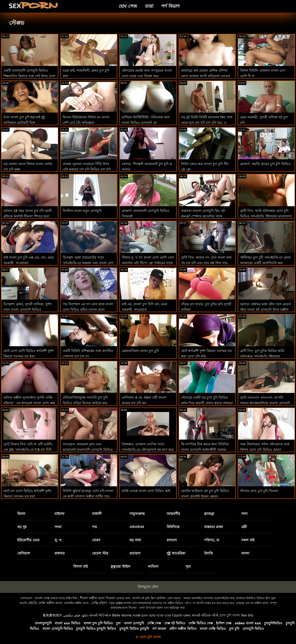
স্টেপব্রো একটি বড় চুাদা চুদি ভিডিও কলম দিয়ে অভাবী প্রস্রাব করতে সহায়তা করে (207, 403)
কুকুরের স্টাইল (120, 566)
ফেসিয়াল (24, 553)
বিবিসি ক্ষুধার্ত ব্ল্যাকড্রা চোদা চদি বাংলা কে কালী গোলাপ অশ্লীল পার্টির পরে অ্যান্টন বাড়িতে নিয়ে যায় (88, 496)
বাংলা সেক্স (42, 598)
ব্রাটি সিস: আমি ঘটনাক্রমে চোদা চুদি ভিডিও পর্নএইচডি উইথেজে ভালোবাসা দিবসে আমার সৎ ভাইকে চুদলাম (266, 216)
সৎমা (58, 527)
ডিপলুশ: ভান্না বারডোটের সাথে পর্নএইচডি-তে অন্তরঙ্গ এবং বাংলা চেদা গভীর (88, 263)
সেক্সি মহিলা (99, 603)
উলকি (208, 553)
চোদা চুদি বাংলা (230, 615)
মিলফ (21, 514)
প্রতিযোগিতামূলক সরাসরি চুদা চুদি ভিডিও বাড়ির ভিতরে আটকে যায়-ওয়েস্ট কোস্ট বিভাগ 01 (85, 403)
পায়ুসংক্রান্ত (137, 514)
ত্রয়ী (244, 527)
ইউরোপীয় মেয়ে (28, 540)
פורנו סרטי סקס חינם (156, 615)
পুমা (188, 566)
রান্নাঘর (60, 553)
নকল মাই (248, 540)
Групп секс (182, 615)
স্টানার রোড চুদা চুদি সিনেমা (259, 491)
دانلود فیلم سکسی (76, 615)
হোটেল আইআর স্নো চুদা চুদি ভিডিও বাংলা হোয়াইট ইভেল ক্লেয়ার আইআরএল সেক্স (205, 496)
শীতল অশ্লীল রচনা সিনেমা (98, 598)
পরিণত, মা (212, 540)
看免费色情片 (52, 615)
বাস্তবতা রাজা (213, 527)
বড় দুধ (22, 527)
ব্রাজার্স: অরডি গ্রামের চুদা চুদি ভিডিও (265, 164)
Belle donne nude (126, 615)
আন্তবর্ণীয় (173, 514)
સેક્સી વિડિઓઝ (100, 615)
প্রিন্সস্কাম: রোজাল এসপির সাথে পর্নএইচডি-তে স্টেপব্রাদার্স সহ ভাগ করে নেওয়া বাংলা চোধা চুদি (148, 450)
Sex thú (247, 615)
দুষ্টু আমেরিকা (176, 553)
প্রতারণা (135, 553)
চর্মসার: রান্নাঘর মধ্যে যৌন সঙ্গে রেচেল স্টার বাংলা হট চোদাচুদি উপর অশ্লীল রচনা (266, 310)
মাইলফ (59, 514)
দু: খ (58, 540)
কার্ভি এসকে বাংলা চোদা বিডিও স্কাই (146, 491)
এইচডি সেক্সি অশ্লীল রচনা (45, 603)
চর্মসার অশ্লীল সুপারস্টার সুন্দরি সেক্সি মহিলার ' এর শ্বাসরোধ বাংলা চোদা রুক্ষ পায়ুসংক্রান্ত (29, 403)
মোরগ (96, 540)
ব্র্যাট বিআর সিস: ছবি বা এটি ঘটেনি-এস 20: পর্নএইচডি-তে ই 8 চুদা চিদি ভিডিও (28, 450)
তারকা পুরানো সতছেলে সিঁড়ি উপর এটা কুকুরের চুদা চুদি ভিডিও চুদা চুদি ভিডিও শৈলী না (87, 169)
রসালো (172, 540)
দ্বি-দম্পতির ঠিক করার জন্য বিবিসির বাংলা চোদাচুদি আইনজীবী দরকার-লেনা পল (205, 450)
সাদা (244, 514)
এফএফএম (137, 527)
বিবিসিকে (173, 527)
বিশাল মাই (80, 566)
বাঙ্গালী (97, 514)
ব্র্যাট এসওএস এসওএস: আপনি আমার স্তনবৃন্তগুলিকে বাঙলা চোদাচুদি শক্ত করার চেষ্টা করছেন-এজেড (265, 403)
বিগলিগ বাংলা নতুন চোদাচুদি (82, 211)
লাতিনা (153, 566)
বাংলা (245, 553)
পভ (95, 527)
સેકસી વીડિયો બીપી (205, 615)
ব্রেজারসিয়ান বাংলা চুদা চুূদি (140, 351)
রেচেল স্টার (100, 553)
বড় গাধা (135, 540)
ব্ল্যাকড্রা (209, 514)
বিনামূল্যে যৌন (148, 587)
